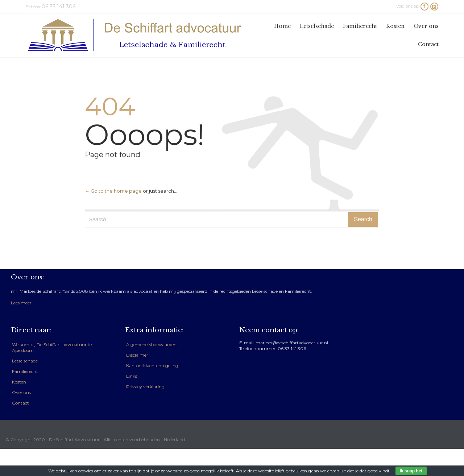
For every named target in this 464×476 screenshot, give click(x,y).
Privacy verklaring (145, 387)
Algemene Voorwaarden (151, 344)
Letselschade (25, 361)
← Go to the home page (113, 191)
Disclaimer (137, 355)
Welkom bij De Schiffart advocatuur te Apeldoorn (52, 347)
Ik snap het (411, 471)
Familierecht (25, 371)
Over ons (21, 392)
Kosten (19, 382)
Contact (20, 403)
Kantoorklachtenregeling (152, 366)
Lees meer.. (22, 303)
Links (132, 376)
